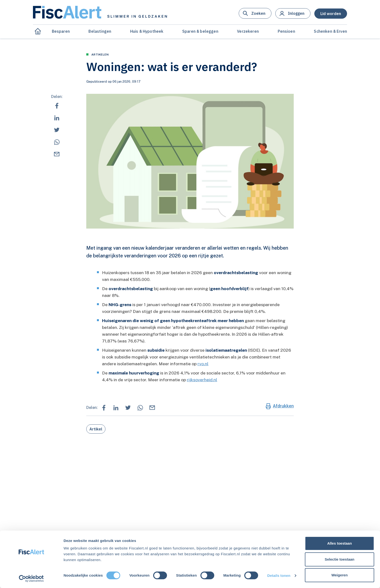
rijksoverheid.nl (202, 380)
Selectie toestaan (340, 559)
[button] (255, 13)
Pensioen (286, 31)
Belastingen (100, 31)
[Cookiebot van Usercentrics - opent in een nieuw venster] (31, 579)
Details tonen (279, 576)
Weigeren (339, 575)
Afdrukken (283, 406)
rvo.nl (203, 364)
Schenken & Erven (330, 31)
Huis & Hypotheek (147, 31)
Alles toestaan (340, 543)
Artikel (96, 429)
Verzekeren (248, 31)
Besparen (61, 31)
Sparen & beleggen (200, 31)
